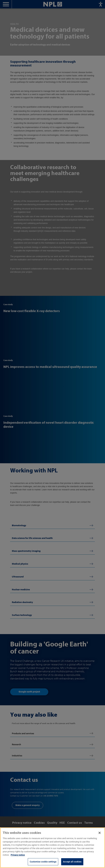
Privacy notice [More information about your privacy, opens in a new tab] (18, 860)
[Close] (100, 838)
